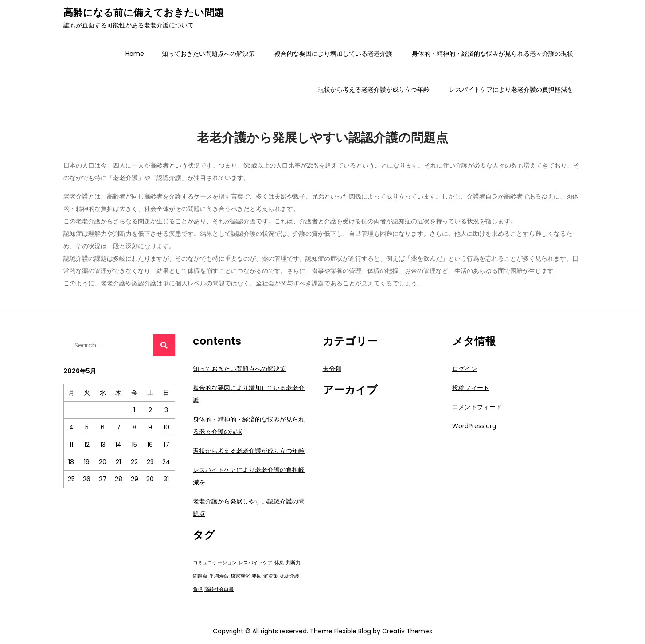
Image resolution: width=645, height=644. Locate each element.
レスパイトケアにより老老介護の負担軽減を (511, 90)
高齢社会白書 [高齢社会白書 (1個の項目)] (219, 589)
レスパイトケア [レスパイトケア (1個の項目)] (256, 563)
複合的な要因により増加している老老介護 (333, 54)
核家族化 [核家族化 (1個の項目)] (240, 576)
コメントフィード (477, 407)
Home (135, 54)
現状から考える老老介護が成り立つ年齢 (374, 90)
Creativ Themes (407, 631)
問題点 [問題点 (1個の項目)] (200, 576)
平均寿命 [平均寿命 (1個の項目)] (219, 576)
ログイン (465, 369)
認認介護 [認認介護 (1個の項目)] (289, 576)
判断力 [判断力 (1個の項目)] (293, 563)
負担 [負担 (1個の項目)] (198, 589)
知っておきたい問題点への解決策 (208, 54)
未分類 (332, 369)
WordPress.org (474, 426)
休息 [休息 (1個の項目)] (279, 563)
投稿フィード (471, 388)
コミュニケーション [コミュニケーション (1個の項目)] (215, 563)
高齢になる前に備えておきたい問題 (144, 13)
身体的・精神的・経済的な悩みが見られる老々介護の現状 (493, 54)
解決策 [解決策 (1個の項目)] (271, 576)
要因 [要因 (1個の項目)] (257, 576)
